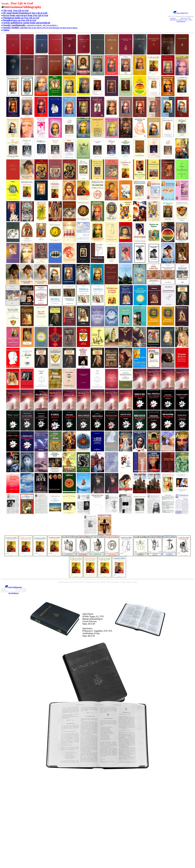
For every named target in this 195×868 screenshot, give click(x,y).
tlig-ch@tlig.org (181, 21)
